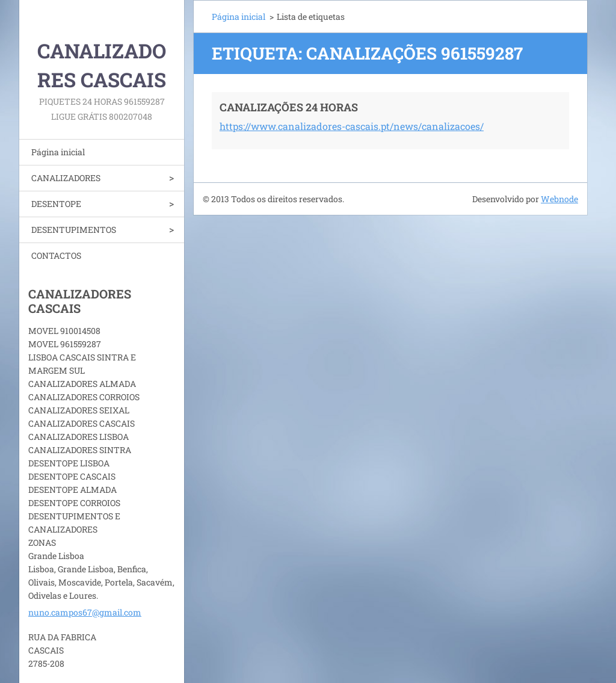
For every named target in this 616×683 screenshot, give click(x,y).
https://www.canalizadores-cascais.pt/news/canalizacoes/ (352, 126)
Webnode (559, 199)
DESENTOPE (56, 204)
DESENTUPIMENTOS (74, 230)
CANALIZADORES (66, 178)
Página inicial (58, 152)
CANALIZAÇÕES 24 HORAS (289, 107)
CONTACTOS (56, 255)
